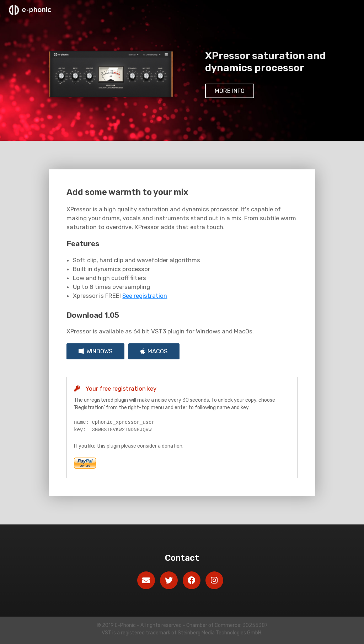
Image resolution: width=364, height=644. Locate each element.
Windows (95, 351)
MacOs (154, 351)
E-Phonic (22, 9)
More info (230, 91)
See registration (145, 296)
